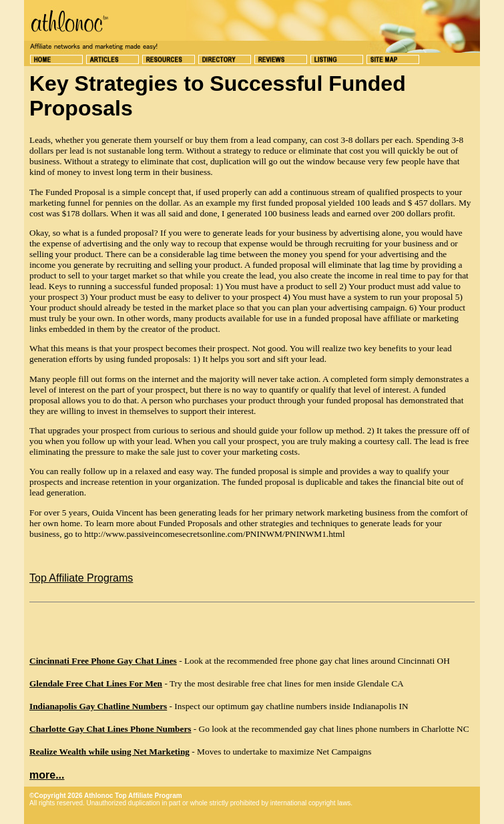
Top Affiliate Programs (81, 578)
